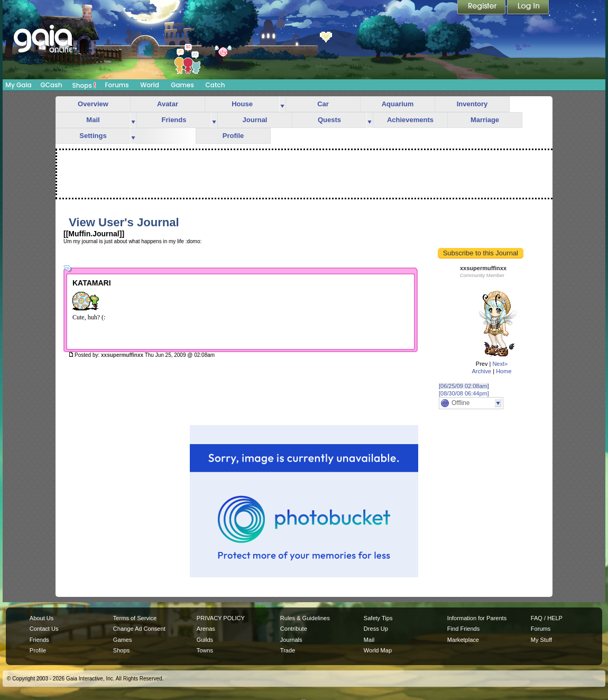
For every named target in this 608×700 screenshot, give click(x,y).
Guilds (205, 640)
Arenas (206, 629)
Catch (215, 85)
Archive (481, 371)
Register (482, 8)
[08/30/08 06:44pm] (464, 393)
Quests (329, 120)
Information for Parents (477, 618)
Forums (117, 85)
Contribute (294, 629)
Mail (93, 120)
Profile (233, 136)
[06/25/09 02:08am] (464, 386)
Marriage (485, 120)
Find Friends (463, 629)
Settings (93, 136)
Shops (84, 85)
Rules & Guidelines (305, 618)
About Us (42, 618)
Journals (291, 640)
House (242, 104)
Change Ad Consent (139, 629)
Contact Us (44, 629)
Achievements (410, 120)
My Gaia (18, 85)
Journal (255, 120)
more (282, 104)
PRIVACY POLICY (221, 618)
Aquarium (398, 104)
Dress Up (376, 629)
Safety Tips (378, 618)
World (150, 85)
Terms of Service (135, 618)
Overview (93, 104)
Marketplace (463, 640)
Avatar (168, 104)
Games (182, 85)
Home (504, 371)
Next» (500, 364)
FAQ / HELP (547, 618)
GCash (52, 85)
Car (323, 104)
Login (528, 8)
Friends (174, 120)
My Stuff (541, 640)
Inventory (472, 104)
